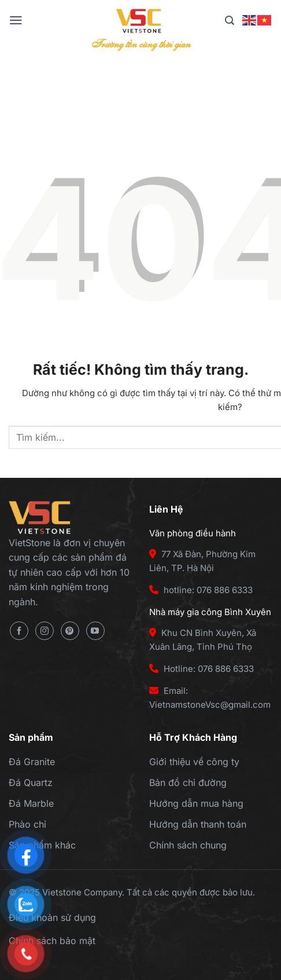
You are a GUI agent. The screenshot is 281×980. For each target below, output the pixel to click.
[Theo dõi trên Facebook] (19, 631)
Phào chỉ (27, 824)
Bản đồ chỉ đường (188, 782)
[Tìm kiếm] (230, 21)
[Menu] (16, 20)
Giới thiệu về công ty (194, 762)
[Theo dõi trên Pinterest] (70, 631)
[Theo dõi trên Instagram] (45, 631)
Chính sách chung (188, 845)
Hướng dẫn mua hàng (196, 803)
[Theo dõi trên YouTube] (95, 631)
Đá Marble (31, 803)
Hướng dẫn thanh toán (198, 824)
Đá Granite (32, 762)
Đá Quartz (31, 782)
